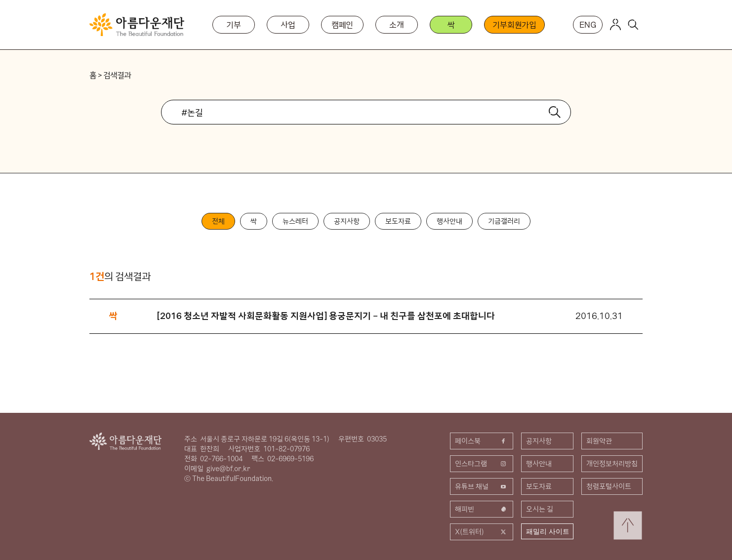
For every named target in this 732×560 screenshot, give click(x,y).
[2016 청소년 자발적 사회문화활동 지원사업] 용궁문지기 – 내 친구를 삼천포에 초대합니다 (326, 316)
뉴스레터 (295, 221)
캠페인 (343, 25)
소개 (397, 25)
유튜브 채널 (482, 486)
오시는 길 (540, 509)
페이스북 (482, 441)
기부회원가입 (514, 25)
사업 (288, 25)
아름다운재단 (125, 441)
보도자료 (398, 221)
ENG (588, 25)
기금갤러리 (504, 221)
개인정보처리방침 (612, 464)
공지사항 (347, 221)
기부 (234, 25)
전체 (218, 221)
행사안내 (449, 221)
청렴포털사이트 (609, 486)
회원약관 (599, 441)
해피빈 (482, 509)
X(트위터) (482, 532)
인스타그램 (482, 464)
